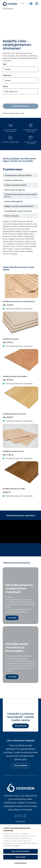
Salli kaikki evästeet (20, 851)
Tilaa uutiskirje (20, 765)
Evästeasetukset (20, 863)
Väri (5, 64)
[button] (37, 4)
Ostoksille (20, 822)
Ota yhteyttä (20, 726)
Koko (5, 86)
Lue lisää (16, 846)
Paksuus (7, 75)
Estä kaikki (20, 857)
